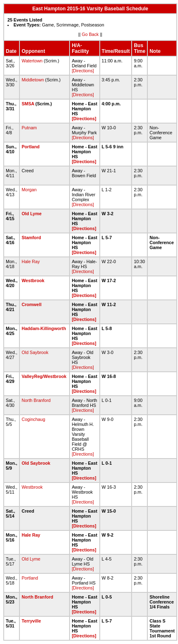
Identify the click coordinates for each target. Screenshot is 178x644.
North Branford (36, 400)
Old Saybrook (35, 352)
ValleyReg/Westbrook (44, 376)
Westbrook (33, 280)
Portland (30, 147)
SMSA (28, 104)
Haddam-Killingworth (44, 328)
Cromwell (31, 304)
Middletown (33, 80)
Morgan (29, 190)
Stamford (31, 238)
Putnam (29, 128)
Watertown (32, 61)
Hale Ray (31, 261)
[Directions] (83, 71)
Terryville (31, 621)
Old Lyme (31, 214)
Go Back (90, 34)
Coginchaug (33, 419)
